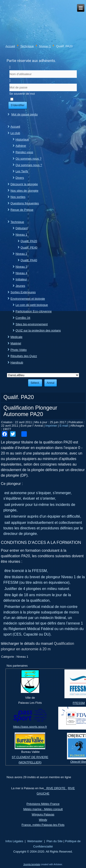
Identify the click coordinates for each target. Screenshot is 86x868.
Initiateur (21, 279)
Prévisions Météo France (43, 804)
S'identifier (18, 105)
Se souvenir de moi (22, 94)
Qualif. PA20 (29, 241)
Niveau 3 (21, 267)
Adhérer (21, 146)
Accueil (10, 46)
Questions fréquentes (25, 203)
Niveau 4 (21, 273)
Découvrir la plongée (24, 184)
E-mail (64, 426)
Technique (27, 46)
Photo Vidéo (19, 350)
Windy (43, 820)
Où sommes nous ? (29, 159)
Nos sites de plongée (24, 191)
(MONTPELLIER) (30, 762)
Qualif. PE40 (29, 248)
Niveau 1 (45, 46)
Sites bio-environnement (32, 324)
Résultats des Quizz (24, 356)
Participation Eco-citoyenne (34, 311)
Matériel (16, 343)
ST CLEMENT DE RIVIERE (30, 757)
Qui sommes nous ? (29, 165)
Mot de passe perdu (24, 114)
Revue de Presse (22, 210)
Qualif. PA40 (29, 260)
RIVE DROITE (55, 788)
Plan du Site (55, 841)
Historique (22, 139)
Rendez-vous (24, 152)
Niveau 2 (21, 254)
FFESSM (79, 703)
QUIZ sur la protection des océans (38, 330)
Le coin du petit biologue (32, 305)
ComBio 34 (23, 318)
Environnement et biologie (28, 299)
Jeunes (20, 286)
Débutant (22, 228)
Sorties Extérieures (23, 292)
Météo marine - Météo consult (43, 809)
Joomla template (32, 864)
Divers (20, 178)
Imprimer (52, 426)
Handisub (17, 362)
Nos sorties (18, 197)
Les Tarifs (22, 171)
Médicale (17, 337)
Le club (15, 133)
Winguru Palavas (43, 814)
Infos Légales (14, 841)
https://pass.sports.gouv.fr (30, 727)
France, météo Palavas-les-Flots (43, 825)
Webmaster (35, 841)
